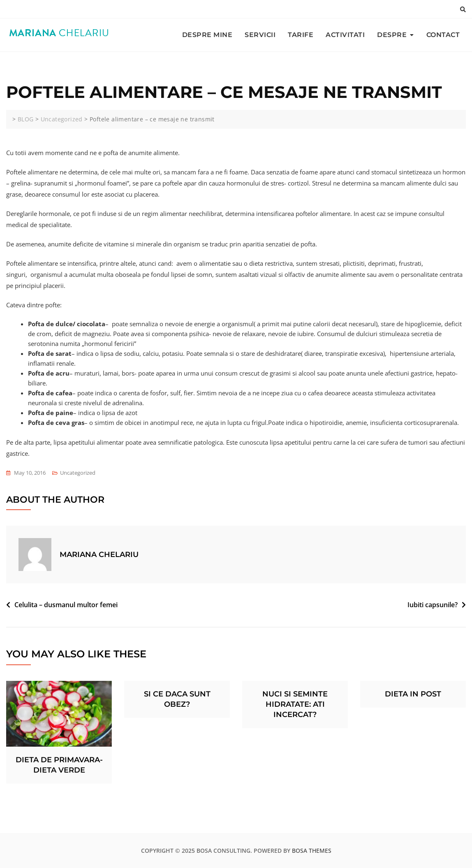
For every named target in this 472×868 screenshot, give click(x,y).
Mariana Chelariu (99, 555)
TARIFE (301, 35)
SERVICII (260, 35)
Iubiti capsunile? (433, 605)
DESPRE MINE (207, 35)
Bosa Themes (312, 851)
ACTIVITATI (345, 35)
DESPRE (392, 35)
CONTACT (443, 35)
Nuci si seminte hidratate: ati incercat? (295, 704)
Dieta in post (413, 694)
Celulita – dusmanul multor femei (66, 605)
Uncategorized (78, 473)
